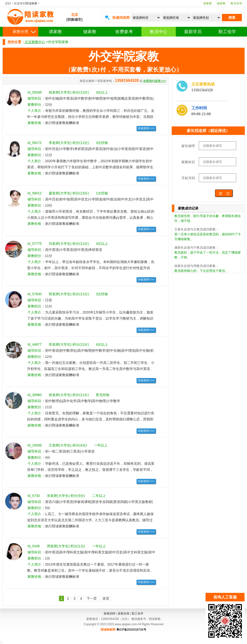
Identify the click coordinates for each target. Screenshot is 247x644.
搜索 (232, 18)
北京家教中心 (35, 42)
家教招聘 (109, 614)
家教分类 (20, 32)
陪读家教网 (108, 630)
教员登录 (236, 3)
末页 (106, 598)
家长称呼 (188, 146)
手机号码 (188, 178)
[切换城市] (74, 19)
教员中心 (158, 32)
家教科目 (188, 162)
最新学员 (193, 32)
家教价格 (124, 614)
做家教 (221, 3)
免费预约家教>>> (154, 81)
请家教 (207, 3)
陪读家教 (31, 3)
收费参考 (124, 32)
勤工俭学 (227, 32)
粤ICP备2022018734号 (131, 630)
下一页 (92, 598)
